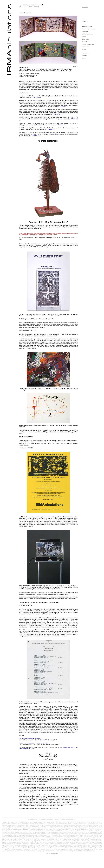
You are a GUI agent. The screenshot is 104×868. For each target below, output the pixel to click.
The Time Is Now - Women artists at (30, 738)
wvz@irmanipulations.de (40, 781)
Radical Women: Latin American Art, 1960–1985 (33, 743)
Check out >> (37, 97)
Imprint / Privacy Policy (52, 854)
